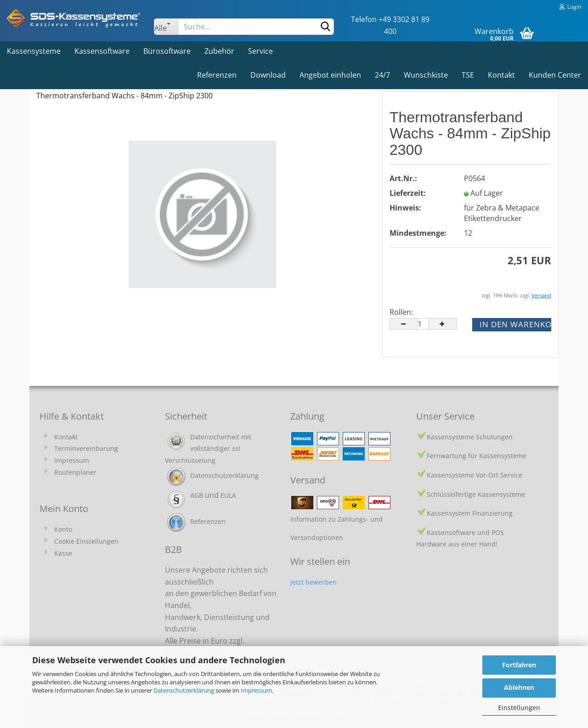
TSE (468, 75)
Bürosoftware (167, 51)
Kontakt (501, 75)
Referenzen (217, 75)
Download (268, 75)
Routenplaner (75, 472)
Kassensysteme (34, 51)
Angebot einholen (330, 75)
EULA (228, 495)
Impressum (256, 690)
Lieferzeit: (408, 193)
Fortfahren (519, 665)
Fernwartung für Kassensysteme (477, 456)
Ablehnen (519, 687)
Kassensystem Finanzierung (470, 513)
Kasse (63, 553)
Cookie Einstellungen (86, 541)
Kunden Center (555, 75)
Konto (63, 529)
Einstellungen (519, 708)
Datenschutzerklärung (184, 690)
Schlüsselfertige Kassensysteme (476, 494)
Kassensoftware (102, 51)
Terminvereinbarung (86, 448)
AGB (197, 495)
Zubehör (219, 51)
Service (260, 51)
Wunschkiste (426, 75)
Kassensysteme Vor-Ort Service (475, 475)
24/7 (382, 75)
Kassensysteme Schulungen (470, 437)
